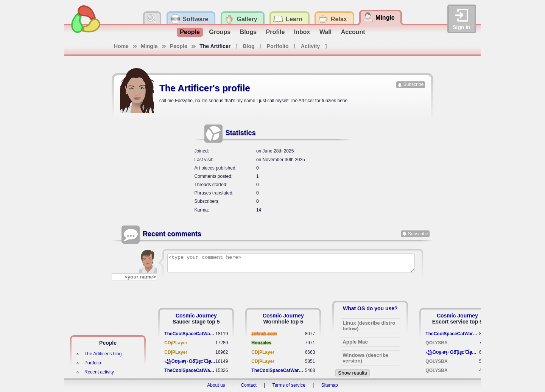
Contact (248, 385)
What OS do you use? (370, 308)
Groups (220, 32)
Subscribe (413, 84)
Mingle (149, 46)
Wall (325, 32)
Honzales (261, 343)
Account (353, 32)
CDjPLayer (176, 343)
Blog (248, 46)
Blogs (248, 32)
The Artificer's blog (103, 354)
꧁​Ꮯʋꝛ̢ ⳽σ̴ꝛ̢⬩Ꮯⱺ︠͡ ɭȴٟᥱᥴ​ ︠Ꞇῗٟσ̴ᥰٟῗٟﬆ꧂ (190, 361)
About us (216, 385)
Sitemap (330, 385)
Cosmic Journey (196, 316)
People (190, 32)
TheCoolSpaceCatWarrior (190, 334)
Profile (276, 32)
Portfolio (278, 46)
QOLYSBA (436, 343)
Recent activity (99, 372)
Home (121, 46)
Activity (311, 46)
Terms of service (289, 385)
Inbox (302, 32)
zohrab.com (264, 334)
